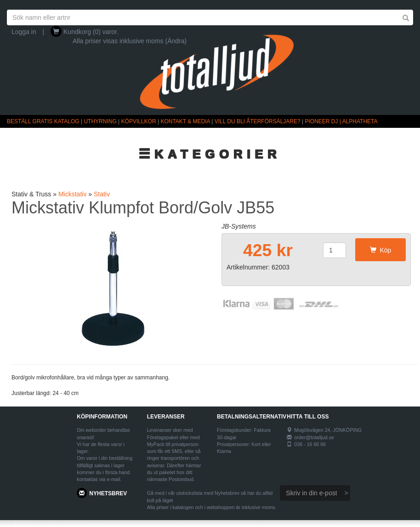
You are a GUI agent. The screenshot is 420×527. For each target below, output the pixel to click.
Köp (381, 250)
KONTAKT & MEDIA (185, 121)
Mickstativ (72, 194)
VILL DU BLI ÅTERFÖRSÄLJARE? (258, 121)
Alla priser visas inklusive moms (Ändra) (130, 41)
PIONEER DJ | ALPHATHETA (341, 121)
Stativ (102, 194)
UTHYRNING (100, 121)
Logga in (24, 32)
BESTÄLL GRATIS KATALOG (43, 121)
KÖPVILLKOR (139, 121)
